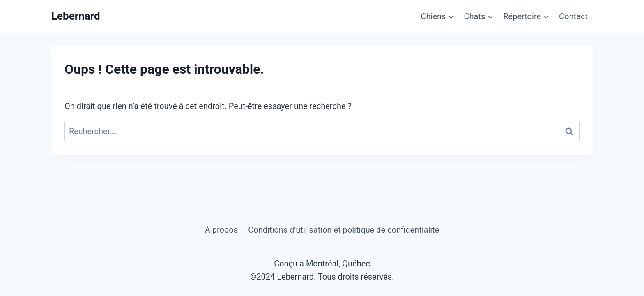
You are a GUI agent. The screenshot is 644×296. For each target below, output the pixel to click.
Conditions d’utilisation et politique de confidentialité (344, 230)
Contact (573, 16)
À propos (221, 230)
